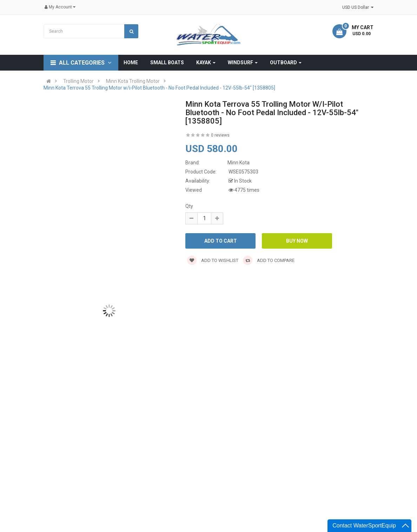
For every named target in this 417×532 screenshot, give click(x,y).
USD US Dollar (358, 7)
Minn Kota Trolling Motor (133, 81)
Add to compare (269, 260)
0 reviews (220, 135)
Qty (189, 206)
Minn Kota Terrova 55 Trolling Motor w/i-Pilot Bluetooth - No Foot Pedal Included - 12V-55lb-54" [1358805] (159, 88)
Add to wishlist (213, 260)
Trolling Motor (78, 81)
